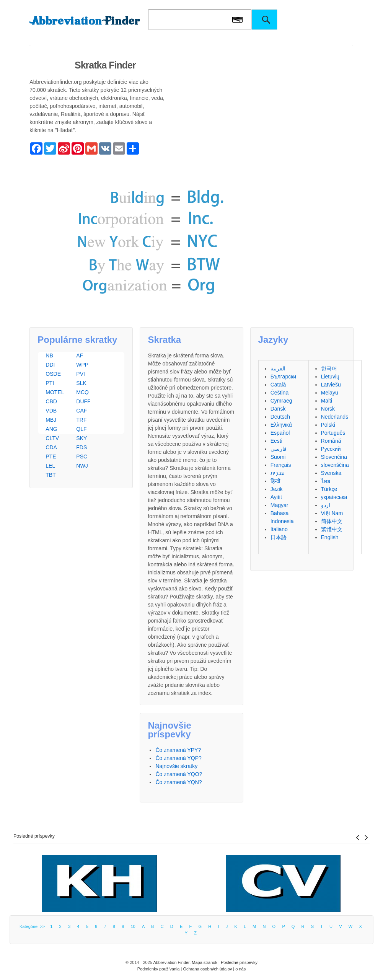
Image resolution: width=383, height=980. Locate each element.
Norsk (328, 409)
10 (133, 926)
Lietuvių (330, 377)
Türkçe (329, 489)
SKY (81, 438)
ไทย (326, 481)
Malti (327, 401)
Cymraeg (281, 401)
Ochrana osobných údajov (207, 969)
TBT (51, 475)
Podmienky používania (159, 969)
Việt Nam (332, 513)
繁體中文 (332, 529)
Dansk (278, 409)
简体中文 (332, 521)
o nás (240, 969)
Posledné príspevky (34, 836)
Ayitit (276, 497)
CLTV (52, 438)
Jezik (277, 489)
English (330, 537)
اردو (326, 505)
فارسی (279, 449)
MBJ (51, 420)
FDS (81, 447)
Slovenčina (334, 457)
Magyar (280, 505)
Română (331, 441)
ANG (51, 429)
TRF (81, 420)
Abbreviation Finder (171, 962)
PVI (81, 374)
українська (334, 497)
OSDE (53, 374)
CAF (81, 411)
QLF (81, 429)
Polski (328, 425)
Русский (331, 449)
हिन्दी (275, 481)
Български (283, 377)
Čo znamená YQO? (179, 774)
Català (278, 385)
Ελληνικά (281, 425)
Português (333, 433)
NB (49, 355)
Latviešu (331, 385)
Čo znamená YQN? (178, 782)
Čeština (280, 393)
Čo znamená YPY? (178, 750)
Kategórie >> (33, 926)
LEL (50, 466)
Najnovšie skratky (176, 766)
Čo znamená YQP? (178, 758)
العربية (278, 369)
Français (281, 465)
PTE (51, 457)
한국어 (329, 369)
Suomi (278, 457)
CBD (51, 401)
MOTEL (55, 392)
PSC (82, 457)
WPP (82, 365)
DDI (50, 365)
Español (280, 433)
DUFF (83, 401)
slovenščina (335, 465)
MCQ (82, 392)
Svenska (331, 473)
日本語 (279, 537)
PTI (50, 383)
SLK (81, 383)
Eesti (276, 441)
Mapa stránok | (206, 962)
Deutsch (280, 417)
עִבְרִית (278, 473)
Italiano (279, 529)
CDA (51, 447)
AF (80, 355)
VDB (51, 411)
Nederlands (335, 417)
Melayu (330, 393)
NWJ (82, 466)
